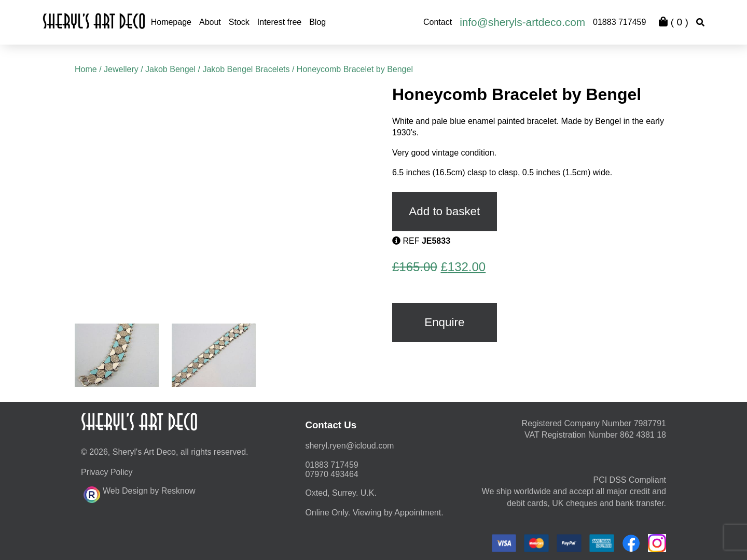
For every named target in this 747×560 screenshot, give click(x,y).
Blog (317, 22)
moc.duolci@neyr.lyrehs (349, 446)
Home (86, 69)
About (210, 22)
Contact (438, 22)
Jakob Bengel (170, 69)
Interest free (279, 22)
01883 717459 (619, 22)
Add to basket (444, 211)
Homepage (171, 22)
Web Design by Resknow (139, 493)
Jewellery (121, 69)
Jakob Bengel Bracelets (246, 69)
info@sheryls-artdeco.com (522, 22)
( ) (673, 22)
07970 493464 (331, 474)
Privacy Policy (107, 472)
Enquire (444, 322)
